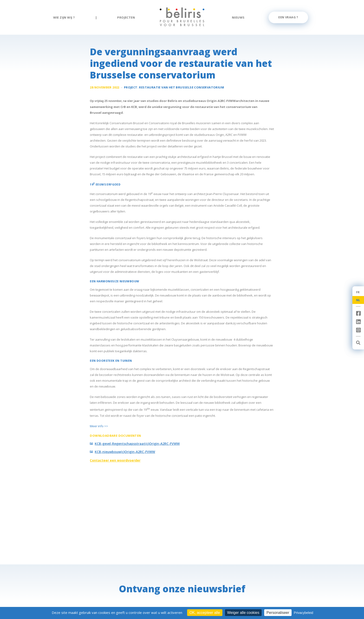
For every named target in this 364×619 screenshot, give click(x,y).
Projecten (126, 17)
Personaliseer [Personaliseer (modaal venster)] (278, 613)
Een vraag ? (288, 17)
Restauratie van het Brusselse (182, 87)
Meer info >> (99, 426)
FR (358, 292)
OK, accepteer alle (205, 613)
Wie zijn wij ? (64, 17)
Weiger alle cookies (243, 613)
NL (358, 300)
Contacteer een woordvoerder (115, 460)
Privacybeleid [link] (304, 613)
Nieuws (238, 17)
